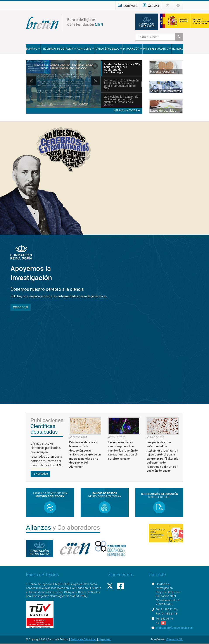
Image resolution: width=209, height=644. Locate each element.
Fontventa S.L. (175, 639)
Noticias (178, 49)
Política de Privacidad (84, 639)
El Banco (33, 49)
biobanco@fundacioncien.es (174, 628)
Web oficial (21, 307)
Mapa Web (105, 639)
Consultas (86, 49)
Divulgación (133, 49)
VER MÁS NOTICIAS (127, 111)
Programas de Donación (59, 49)
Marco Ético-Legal (109, 49)
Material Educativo (157, 49)
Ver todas (40, 474)
